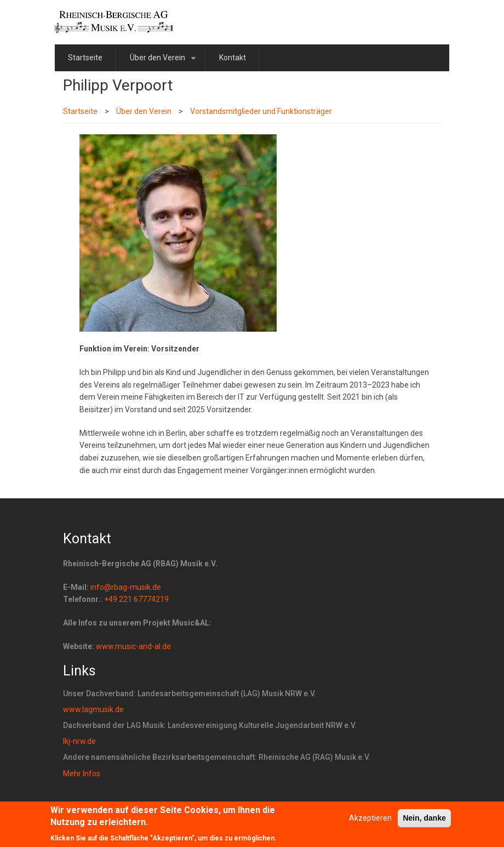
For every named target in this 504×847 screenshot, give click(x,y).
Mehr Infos (82, 774)
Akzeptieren (370, 822)
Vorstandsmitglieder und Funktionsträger (261, 111)
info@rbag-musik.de (126, 587)
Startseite (85, 58)
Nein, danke (424, 822)
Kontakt (233, 58)
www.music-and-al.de (133, 646)
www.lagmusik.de (93, 709)
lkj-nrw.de (79, 741)
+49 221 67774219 (136, 599)
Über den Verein (165, 62)
